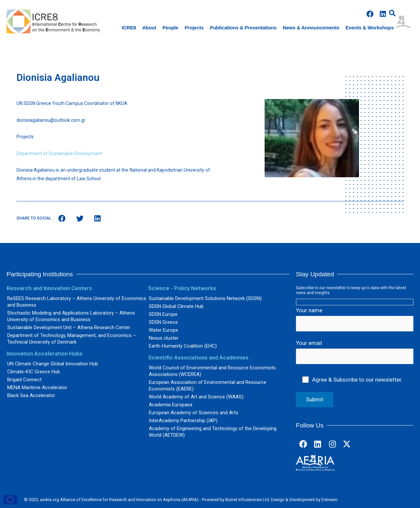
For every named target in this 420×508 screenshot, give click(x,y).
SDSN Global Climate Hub (176, 306)
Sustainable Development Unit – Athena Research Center (69, 327)
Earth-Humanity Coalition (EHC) (183, 346)
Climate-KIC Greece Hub (34, 372)
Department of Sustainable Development (59, 153)
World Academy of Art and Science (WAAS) (196, 397)
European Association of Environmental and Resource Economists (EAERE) (208, 386)
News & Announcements (311, 28)
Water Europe (163, 330)
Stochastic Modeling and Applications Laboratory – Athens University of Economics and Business (71, 316)
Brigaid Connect (24, 380)
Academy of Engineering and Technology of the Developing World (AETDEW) (213, 432)
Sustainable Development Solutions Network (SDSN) (205, 298)
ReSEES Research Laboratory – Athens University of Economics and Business (77, 302)
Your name (355, 319)
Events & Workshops (370, 28)
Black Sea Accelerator (31, 395)
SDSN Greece (163, 322)
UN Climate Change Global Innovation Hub (53, 364)
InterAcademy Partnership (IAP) (183, 421)
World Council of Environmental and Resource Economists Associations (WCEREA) (212, 371)
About (149, 28)
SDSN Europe (163, 314)
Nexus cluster (164, 338)
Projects (194, 28)
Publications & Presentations (243, 28)
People (171, 28)
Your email (355, 352)
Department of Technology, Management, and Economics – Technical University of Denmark (72, 339)
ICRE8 (129, 28)
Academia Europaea (171, 405)
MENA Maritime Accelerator (37, 388)
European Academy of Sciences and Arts (194, 413)
